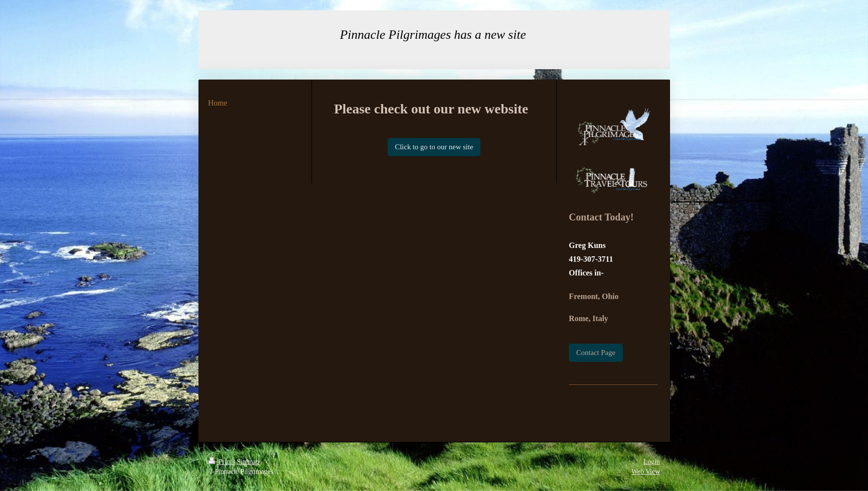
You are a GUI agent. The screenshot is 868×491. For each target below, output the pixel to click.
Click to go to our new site (434, 147)
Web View (645, 472)
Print (221, 462)
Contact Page (596, 353)
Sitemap (248, 462)
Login (652, 462)
